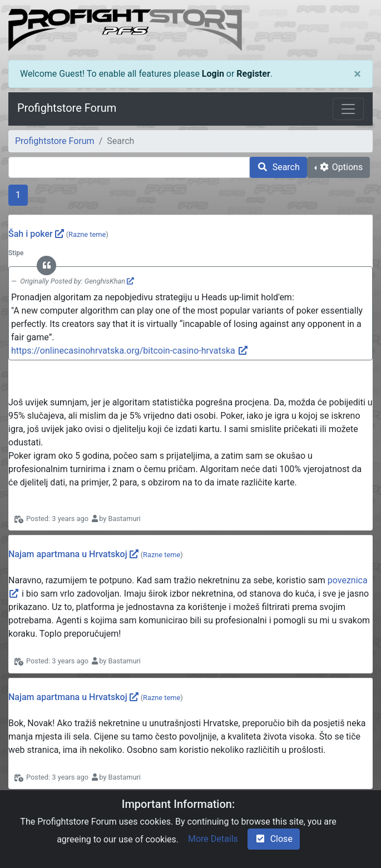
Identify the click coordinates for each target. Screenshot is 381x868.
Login (213, 74)
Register (253, 74)
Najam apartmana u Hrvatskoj (68, 554)
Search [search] (278, 167)
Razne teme (87, 234)
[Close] (357, 74)
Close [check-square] (274, 839)
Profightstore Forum (67, 108)
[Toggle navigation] (348, 109)
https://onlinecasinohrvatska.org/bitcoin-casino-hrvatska (130, 351)
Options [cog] (341, 167)
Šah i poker (31, 234)
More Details (213, 839)
